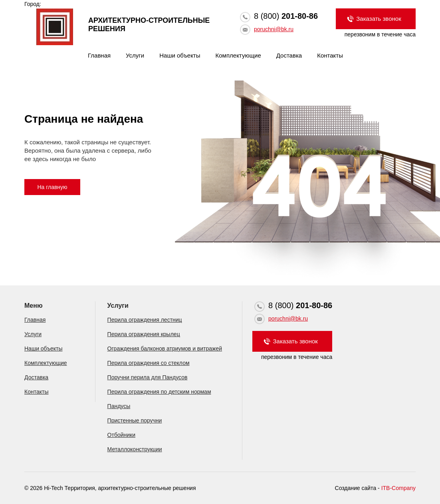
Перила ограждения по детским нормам (159, 392)
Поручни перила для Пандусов (148, 377)
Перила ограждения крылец (144, 334)
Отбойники (121, 435)
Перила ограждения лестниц (145, 320)
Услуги (135, 55)
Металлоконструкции (135, 449)
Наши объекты (180, 55)
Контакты (330, 55)
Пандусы (119, 406)
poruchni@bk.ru (274, 29)
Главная (99, 55)
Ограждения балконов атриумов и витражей (165, 349)
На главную (52, 187)
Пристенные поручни (135, 420)
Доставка (289, 55)
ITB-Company (398, 488)
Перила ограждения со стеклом (149, 363)
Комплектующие (238, 55)
